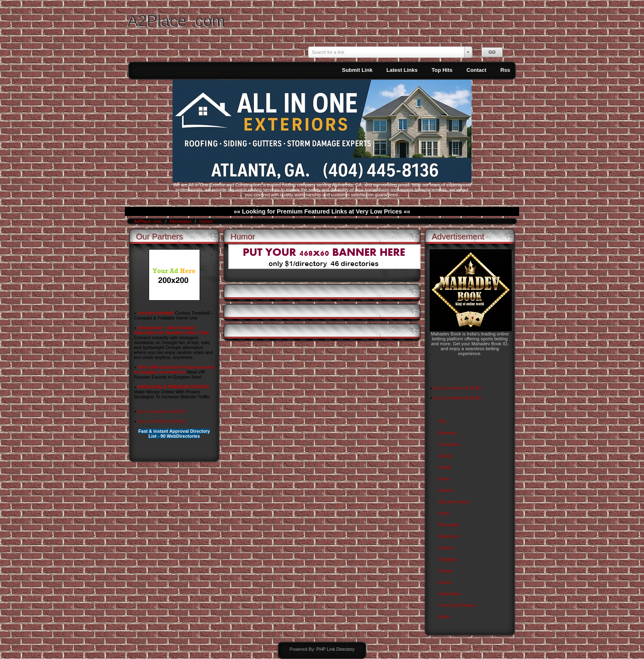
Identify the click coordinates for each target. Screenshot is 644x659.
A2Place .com (176, 21)
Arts (442, 421)
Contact (476, 70)
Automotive (450, 594)
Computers (449, 444)
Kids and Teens (454, 502)
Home (444, 479)
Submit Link (357, 70)
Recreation (181, 221)
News (444, 513)
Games (445, 456)
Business (447, 433)
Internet (446, 490)
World (444, 617)
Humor (206, 221)
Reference (449, 536)
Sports (445, 582)
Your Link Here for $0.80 (161, 411)
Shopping (448, 559)
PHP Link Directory (335, 649)
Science (446, 548)
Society (446, 571)
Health (445, 467)
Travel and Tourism (457, 605)
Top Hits (442, 70)
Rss (505, 70)
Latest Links (402, 70)
